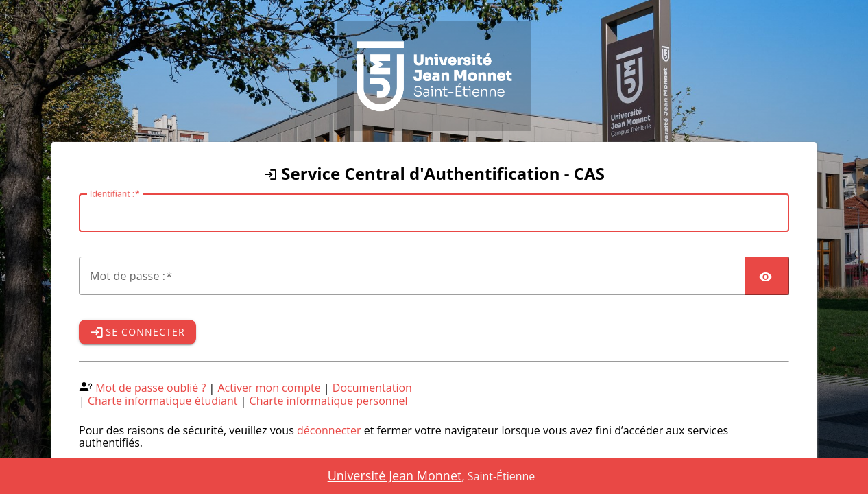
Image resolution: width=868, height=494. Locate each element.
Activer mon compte (269, 388)
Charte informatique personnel (329, 401)
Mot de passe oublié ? (150, 388)
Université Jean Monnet (395, 475)
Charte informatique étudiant (162, 401)
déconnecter (329, 430)
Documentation (372, 388)
